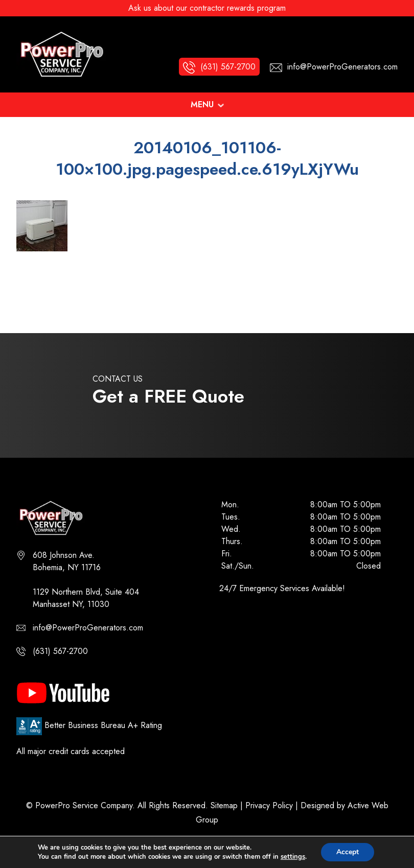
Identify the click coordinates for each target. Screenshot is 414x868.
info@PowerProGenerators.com (88, 628)
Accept (348, 852)
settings (293, 857)
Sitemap (224, 805)
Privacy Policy (269, 805)
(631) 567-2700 (60, 651)
